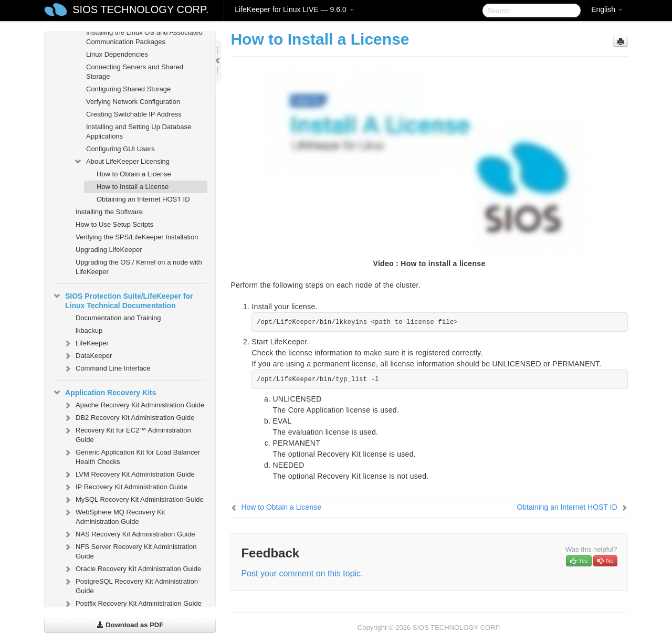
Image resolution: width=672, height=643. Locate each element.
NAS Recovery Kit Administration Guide (129, 534)
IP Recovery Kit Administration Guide (125, 487)
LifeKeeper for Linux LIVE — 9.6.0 (294, 9)
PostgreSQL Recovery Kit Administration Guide (130, 585)
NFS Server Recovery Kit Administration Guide (130, 550)
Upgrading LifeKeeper (109, 250)
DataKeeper (87, 356)
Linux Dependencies (117, 54)
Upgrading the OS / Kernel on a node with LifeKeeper (139, 267)
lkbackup (89, 330)
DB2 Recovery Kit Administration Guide (129, 418)
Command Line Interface (107, 368)
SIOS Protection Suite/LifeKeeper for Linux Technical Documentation (123, 300)
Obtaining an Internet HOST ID (143, 199)
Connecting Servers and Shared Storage (135, 72)
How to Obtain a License (134, 174)
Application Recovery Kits (104, 393)
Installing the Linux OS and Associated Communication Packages (144, 37)
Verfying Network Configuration (133, 102)
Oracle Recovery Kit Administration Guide (132, 569)
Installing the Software (109, 212)
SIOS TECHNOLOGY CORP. (140, 9)
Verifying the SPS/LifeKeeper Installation (137, 237)
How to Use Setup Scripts (114, 224)
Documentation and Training (118, 318)
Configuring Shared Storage (128, 89)
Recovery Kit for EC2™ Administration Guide (127, 434)
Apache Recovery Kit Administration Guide (134, 405)
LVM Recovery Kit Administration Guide (129, 475)
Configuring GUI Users (120, 149)
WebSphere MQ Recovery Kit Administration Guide (114, 516)
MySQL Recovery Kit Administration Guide (133, 500)
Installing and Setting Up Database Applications (139, 131)
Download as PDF (130, 625)
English (607, 9)
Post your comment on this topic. (302, 573)
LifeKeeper (86, 343)
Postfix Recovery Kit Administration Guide (132, 604)
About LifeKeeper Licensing (122, 162)
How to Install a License (133, 187)
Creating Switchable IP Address (134, 114)
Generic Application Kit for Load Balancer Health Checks (132, 456)
